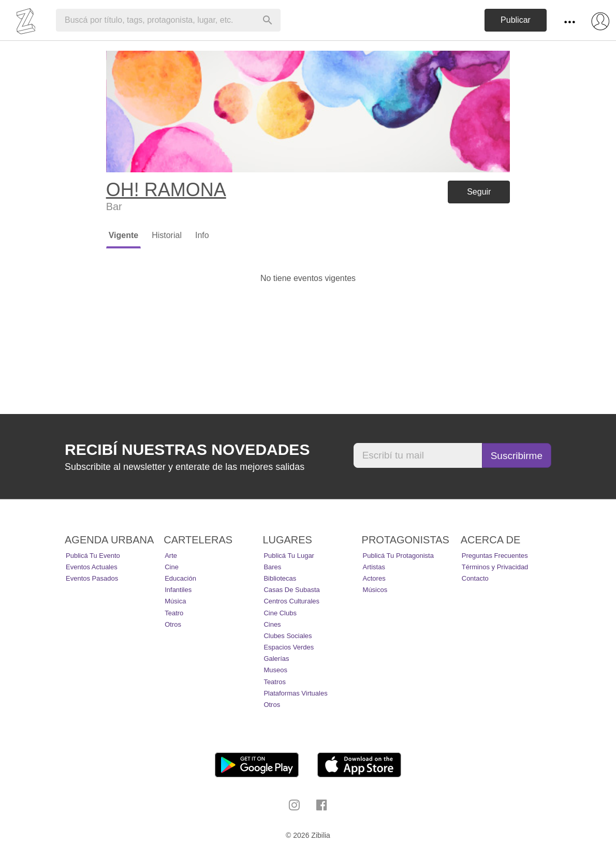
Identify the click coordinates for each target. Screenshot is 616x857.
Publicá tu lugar (289, 556)
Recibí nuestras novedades (187, 449)
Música (175, 601)
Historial (167, 235)
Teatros (275, 682)
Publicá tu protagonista (398, 556)
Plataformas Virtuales (295, 693)
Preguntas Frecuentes (495, 556)
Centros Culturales (291, 601)
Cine (172, 567)
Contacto (475, 578)
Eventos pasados (92, 578)
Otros (173, 624)
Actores (374, 578)
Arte (171, 556)
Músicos (375, 590)
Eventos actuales (92, 567)
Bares (272, 567)
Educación (180, 578)
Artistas (374, 567)
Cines (272, 624)
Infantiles (178, 590)
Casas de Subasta (291, 590)
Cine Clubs (280, 613)
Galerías (276, 659)
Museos (275, 670)
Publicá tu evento (93, 556)
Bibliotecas (280, 578)
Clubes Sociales (288, 636)
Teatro (174, 613)
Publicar (516, 20)
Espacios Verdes (289, 647)
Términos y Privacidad (495, 567)
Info (202, 235)
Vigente (124, 235)
